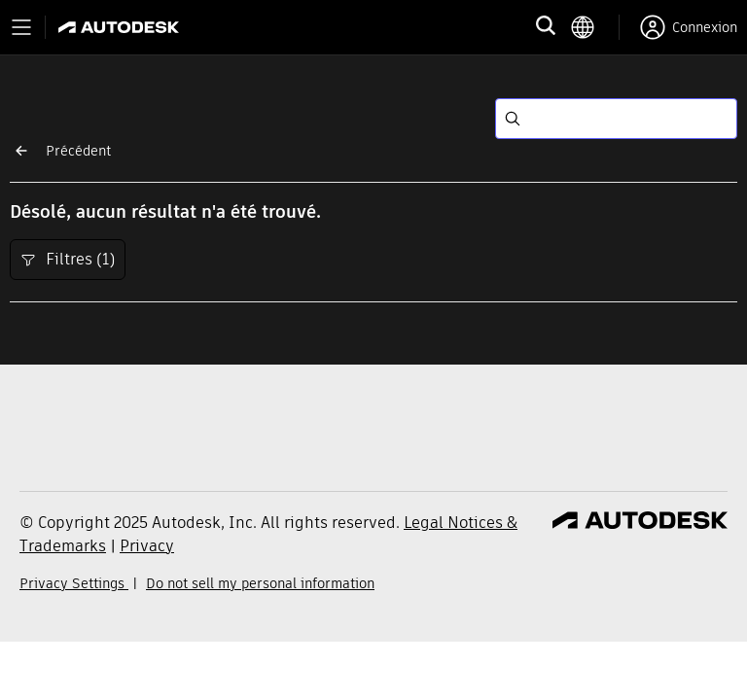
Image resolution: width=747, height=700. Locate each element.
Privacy (147, 546)
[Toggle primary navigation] (21, 27)
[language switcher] (595, 27)
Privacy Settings (74, 583)
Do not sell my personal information (260, 583)
